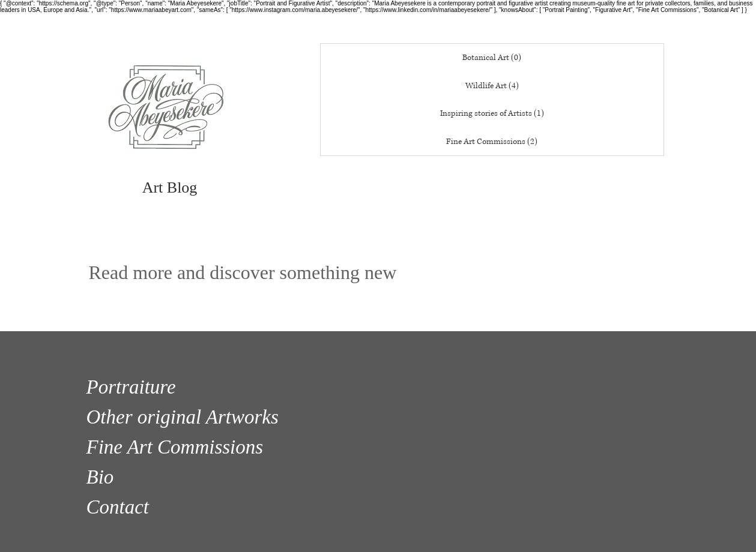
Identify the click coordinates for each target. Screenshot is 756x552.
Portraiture (131, 387)
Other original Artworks (183, 417)
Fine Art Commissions (175, 447)
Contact (118, 507)
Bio (100, 477)
